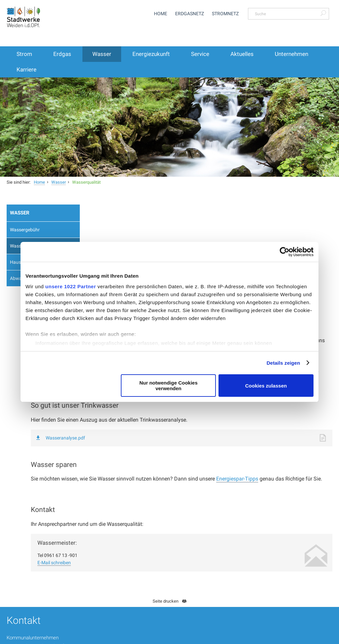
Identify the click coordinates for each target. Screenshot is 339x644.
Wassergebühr (25, 230)
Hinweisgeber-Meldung (199, 637)
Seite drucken (170, 536)
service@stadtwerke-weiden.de (165, 587)
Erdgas (62, 54)
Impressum (296, 637)
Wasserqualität (86, 182)
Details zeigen (283, 363)
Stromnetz (225, 14)
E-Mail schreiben (123, 497)
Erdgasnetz (190, 14)
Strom (24, 54)
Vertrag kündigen (268, 605)
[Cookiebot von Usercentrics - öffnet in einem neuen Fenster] (285, 252)
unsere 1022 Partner (71, 286)
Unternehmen (291, 54)
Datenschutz (240, 637)
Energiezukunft (151, 54)
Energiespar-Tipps (306, 405)
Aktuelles (242, 54)
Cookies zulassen (266, 386)
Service (200, 54)
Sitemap (322, 637)
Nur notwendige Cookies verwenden (169, 386)
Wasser (102, 54)
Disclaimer (268, 637)
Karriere (26, 69)
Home (161, 14)
